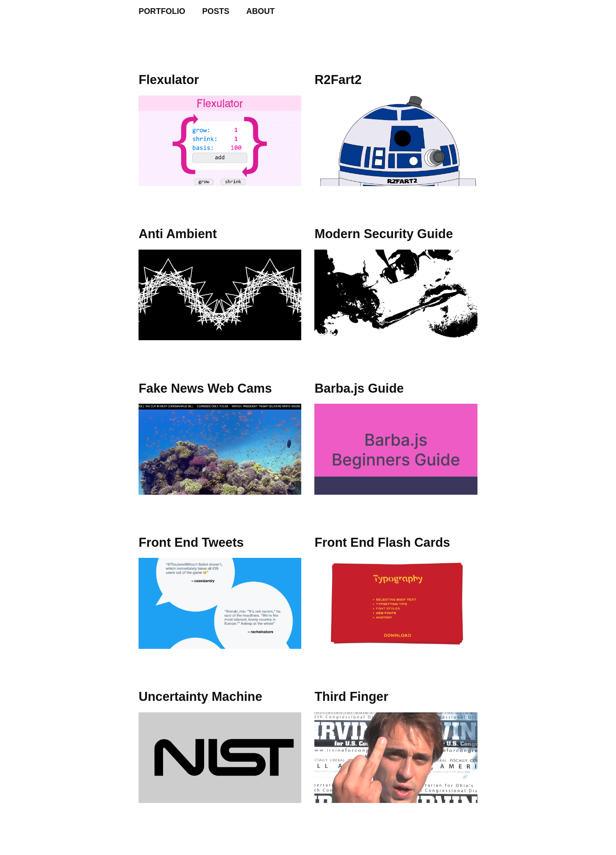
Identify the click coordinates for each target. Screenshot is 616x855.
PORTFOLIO (162, 11)
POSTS (216, 11)
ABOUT (260, 11)
